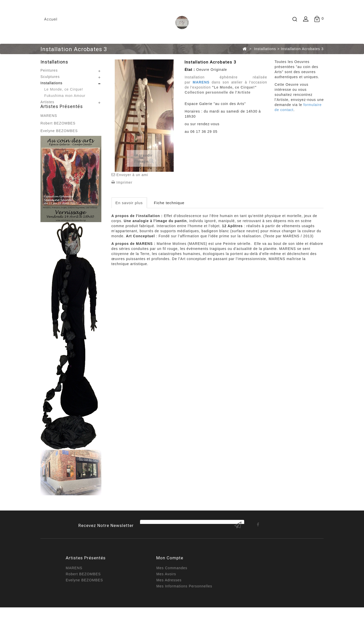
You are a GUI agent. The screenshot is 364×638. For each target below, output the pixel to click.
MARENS (49, 127)
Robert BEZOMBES (58, 135)
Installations (51, 83)
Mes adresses (169, 603)
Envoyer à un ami (132, 175)
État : (190, 70)
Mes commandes (172, 591)
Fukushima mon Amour (65, 96)
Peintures (49, 70)
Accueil (51, 19)
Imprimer (124, 182)
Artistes (47, 102)
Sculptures (50, 77)
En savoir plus (129, 203)
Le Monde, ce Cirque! (64, 89)
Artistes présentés (62, 118)
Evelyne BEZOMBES (59, 142)
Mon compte (170, 581)
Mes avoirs (166, 597)
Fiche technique (169, 203)
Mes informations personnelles (184, 609)
